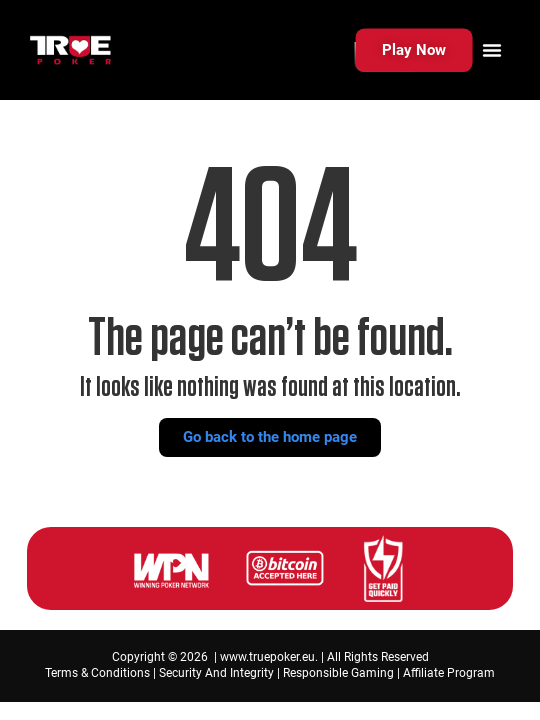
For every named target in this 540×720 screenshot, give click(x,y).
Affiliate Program (449, 673)
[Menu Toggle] (492, 50)
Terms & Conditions (97, 673)
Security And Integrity (216, 673)
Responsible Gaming (338, 673)
